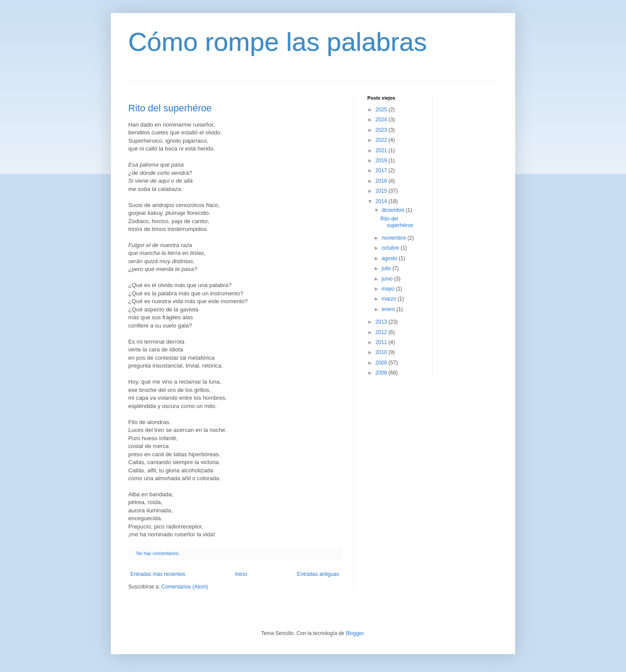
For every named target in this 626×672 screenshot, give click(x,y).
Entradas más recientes (158, 574)
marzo (390, 299)
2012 (382, 332)
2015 (382, 191)
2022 (382, 140)
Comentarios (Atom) (185, 587)
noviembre (395, 238)
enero (389, 309)
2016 (382, 181)
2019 (382, 160)
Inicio (241, 574)
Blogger (355, 633)
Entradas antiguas (318, 574)
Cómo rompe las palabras (278, 42)
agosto (390, 258)
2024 (382, 120)
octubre (391, 248)
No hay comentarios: (159, 553)
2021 (382, 150)
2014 (382, 201)
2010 (382, 352)
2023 (382, 130)
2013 (382, 322)
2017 (382, 171)
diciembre (394, 210)
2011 (382, 342)
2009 (382, 363)
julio (387, 268)
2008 (382, 373)
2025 (382, 110)
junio (388, 279)
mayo (389, 289)
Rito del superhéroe (170, 108)
